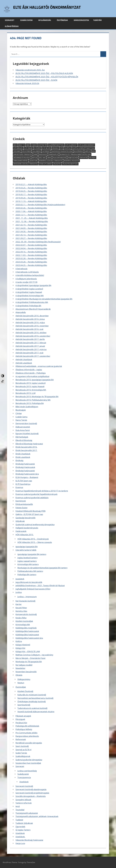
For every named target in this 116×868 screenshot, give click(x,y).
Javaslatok (20, 579)
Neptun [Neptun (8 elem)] (35, 158)
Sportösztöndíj (24, 705)
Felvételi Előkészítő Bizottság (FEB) (31, 511)
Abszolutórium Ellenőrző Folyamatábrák (33, 309)
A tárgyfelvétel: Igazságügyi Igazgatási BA (33, 285)
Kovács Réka (21, 618)
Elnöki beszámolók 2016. (26, 447)
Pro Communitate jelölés (26, 733)
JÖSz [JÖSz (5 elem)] (93, 151)
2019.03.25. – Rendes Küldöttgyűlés (31, 188)
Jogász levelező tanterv (27, 558)
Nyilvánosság (46, 20)
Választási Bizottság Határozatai (29, 840)
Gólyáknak (20, 521)
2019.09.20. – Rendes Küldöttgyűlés (31, 198)
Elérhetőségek (12, 26)
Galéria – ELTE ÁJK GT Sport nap (29, 514)
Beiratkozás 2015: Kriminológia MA (31, 390)
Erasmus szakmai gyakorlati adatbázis (32, 498)
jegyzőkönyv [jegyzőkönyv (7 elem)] (79, 151)
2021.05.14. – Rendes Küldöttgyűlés (31, 235)
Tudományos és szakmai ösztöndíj (32, 708)
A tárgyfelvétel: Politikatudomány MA (32, 302)
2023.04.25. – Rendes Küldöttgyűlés (31, 265)
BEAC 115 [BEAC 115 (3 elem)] (22, 145)
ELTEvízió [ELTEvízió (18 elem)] (37, 148)
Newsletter (20, 668)
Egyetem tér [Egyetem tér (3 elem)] (42, 145)
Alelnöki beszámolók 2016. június (30, 319)
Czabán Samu (21, 417)
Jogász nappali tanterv (27, 561)
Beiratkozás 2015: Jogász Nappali (30, 386)
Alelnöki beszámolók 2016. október (31, 333)
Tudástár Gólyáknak (24, 823)
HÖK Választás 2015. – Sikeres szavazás (35, 542)
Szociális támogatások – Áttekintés (31, 796)
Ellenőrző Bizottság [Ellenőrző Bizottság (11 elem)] (56, 145)
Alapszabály (21, 312)
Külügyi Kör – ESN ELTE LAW (28, 651)
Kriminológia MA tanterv (28, 564)
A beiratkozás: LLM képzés (27, 272)
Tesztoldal (20, 810)
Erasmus (19, 487)
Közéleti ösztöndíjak (24, 621)
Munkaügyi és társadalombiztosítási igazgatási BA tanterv (42, 568)
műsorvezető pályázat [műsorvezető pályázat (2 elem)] (22, 158)
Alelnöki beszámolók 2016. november (32, 326)
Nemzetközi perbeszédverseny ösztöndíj (35, 698)
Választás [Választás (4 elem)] (57, 164)
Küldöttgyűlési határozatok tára (29, 638)
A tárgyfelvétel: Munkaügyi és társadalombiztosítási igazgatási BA (44, 299)
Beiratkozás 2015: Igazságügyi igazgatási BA (35, 380)
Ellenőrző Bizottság (24, 440)
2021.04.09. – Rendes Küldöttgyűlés (31, 228)
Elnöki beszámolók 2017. (26, 450)
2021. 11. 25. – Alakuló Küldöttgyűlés (32, 218)
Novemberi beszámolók (26, 672)
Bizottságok (21, 410)
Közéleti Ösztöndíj (25, 691)
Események (21, 501)
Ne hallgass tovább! (24, 665)
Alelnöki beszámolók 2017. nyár (30, 353)
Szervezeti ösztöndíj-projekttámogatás (32, 793)
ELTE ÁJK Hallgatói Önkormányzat (47, 7)
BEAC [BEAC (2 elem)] (15, 145)
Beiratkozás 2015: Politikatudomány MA (33, 400)
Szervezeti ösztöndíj (24, 786)
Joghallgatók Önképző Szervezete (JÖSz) (33, 589)
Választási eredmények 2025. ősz (30, 70)
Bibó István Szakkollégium (27, 407)
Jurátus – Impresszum (27, 597)
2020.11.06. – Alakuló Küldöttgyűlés (31, 211)
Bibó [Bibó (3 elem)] (28, 145)
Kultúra (19, 641)
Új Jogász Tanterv (23, 830)
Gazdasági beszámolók (25, 518)
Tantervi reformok (24, 803)
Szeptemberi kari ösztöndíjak (28, 763)
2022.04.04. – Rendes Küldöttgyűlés (31, 248)
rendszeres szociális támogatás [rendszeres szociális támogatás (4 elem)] (25, 164)
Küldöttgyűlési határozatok (27, 631)
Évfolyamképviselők (24, 504)
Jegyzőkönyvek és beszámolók (29, 582)
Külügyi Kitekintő (23, 645)
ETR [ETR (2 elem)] (61, 148)
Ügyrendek (20, 827)
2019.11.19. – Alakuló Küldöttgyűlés (31, 201)
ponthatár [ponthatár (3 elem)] (83, 158)
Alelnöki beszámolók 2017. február (31, 343)
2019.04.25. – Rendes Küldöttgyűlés (31, 191)
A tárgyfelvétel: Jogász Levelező (29, 289)
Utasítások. (20, 837)
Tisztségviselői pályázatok (27, 813)
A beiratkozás (21, 269)
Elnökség (19, 460)
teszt (18, 806)
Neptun (21, 683)
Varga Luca (20, 843)
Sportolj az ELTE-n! (23, 750)
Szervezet (11, 20)
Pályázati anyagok (23, 716)
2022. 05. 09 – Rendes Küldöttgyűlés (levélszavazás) (38, 242)
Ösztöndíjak (64, 20)
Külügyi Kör (20, 648)
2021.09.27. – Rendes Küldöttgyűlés (31, 238)
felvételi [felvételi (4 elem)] (67, 148)
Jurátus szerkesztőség (27, 771)
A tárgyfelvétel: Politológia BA (28, 306)
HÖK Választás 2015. (25, 535)
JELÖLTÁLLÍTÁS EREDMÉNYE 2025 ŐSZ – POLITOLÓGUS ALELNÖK (44, 73)
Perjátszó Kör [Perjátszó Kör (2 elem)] (73, 158)
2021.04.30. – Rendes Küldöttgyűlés (31, 231)
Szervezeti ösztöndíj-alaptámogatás (31, 789)
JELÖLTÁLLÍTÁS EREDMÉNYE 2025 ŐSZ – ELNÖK (36, 80)
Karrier (19, 604)
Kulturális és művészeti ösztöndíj (32, 695)
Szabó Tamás (21, 753)
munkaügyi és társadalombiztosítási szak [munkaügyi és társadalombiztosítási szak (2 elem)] (75, 154)
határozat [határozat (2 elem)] (46, 151)
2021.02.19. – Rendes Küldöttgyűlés (31, 225)
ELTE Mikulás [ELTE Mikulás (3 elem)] (18, 148)
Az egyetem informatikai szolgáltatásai (32, 376)
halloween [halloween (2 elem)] (36, 151)
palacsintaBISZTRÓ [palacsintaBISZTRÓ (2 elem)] (60, 158)
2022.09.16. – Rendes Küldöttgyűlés (31, 252)
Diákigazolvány (24, 679)
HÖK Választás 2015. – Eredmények (33, 539)
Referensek (21, 739)
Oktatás (19, 675)
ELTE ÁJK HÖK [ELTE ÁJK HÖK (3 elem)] (46, 148)
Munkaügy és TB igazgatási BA (29, 662)
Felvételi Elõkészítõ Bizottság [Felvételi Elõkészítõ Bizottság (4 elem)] (83, 148)
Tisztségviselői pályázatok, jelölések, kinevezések (37, 816)
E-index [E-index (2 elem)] (34, 145)
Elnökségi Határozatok (25, 467)
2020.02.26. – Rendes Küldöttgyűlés (31, 208)
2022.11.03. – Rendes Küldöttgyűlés (31, 255)
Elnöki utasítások (23, 457)
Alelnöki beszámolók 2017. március (31, 349)
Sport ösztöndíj (22, 746)
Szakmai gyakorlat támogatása (29, 760)
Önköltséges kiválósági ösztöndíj (32, 701)
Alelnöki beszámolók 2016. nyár (30, 329)
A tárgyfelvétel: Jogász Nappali (29, 292)
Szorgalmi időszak (23, 800)
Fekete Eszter (22, 508)
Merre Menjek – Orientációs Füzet (30, 658)
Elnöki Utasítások (23, 454)
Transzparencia (24, 777)
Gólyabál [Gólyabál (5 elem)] (17, 151)
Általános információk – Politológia (31, 373)
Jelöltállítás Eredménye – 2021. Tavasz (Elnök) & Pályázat (40, 585)
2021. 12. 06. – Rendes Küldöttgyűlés (32, 221)
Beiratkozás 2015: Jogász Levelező (31, 383)
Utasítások (24, 782)
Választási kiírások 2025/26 (27, 83)
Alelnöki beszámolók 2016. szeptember (33, 336)
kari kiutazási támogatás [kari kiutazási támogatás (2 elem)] (23, 154)
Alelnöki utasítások (24, 363)
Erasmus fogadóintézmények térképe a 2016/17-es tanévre (42, 491)
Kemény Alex (21, 611)
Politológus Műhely (24, 729)
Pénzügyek (20, 719)
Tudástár (99, 20)
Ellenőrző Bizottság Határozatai (29, 444)
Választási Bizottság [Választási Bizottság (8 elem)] (70, 164)
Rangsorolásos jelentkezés (27, 736)
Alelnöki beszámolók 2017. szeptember (33, 356)
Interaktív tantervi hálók (26, 550)
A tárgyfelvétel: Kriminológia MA (30, 296)
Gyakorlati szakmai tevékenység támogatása (35, 524)
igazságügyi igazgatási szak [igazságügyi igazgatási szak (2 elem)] (62, 151)
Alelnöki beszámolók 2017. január (30, 346)
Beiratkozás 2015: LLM (25, 393)
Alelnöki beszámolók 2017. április (30, 339)
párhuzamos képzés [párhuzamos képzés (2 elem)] (21, 161)
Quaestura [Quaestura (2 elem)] (33, 161)
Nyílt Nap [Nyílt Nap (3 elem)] (42, 158)
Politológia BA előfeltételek (27, 726)
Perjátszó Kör (21, 723)
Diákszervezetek (81, 20)
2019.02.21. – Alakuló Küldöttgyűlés (31, 184)
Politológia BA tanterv (27, 574)
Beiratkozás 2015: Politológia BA (30, 403)
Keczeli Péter (21, 608)
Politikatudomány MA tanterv (30, 571)
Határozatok (21, 531)
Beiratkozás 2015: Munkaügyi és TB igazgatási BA (37, 396)
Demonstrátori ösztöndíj (26, 423)
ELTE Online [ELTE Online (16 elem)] (28, 148)
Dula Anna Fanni (23, 430)
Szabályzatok (28, 20)
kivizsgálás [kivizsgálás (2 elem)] (43, 154)
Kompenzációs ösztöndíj (26, 614)
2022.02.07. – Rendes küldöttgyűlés (31, 245)
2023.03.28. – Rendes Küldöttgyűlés (31, 262)
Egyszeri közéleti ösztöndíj (27, 433)
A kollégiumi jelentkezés (26, 279)
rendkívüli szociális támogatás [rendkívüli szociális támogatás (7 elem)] (51, 161)
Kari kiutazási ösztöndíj (25, 601)
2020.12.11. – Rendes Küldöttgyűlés (31, 215)
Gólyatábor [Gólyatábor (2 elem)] (26, 151)
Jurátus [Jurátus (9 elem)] (88, 151)
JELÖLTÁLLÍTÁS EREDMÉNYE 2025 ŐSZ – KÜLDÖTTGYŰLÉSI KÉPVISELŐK (47, 77)
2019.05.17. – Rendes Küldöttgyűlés (31, 194)
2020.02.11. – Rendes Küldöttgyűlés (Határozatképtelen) (40, 205)
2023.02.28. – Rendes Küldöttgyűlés (31, 258)
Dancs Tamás (21, 420)
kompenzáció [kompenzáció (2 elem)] (53, 154)
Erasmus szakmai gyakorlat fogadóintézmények (36, 494)
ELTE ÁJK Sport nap (24, 481)
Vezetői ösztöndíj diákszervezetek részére (36, 712)
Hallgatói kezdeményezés (27, 528)
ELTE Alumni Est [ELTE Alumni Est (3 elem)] (71, 145)
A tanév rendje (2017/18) (26, 282)
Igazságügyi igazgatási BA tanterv (32, 554)
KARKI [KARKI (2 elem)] (35, 154)
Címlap (19, 413)
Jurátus (19, 592)
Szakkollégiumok (23, 756)
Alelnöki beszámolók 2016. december (32, 316)
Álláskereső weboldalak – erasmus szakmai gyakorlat (39, 366)
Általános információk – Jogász (29, 370)
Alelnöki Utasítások (24, 359)
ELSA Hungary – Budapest (27, 477)
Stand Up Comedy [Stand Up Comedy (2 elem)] (45, 164)
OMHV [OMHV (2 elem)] (49, 158)
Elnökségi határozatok (25, 464)
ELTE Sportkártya (23, 484)
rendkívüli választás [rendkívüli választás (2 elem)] (72, 161)
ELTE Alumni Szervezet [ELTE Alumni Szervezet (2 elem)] (86, 145)
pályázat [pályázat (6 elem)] (92, 158)
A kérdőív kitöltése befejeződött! (30, 275)
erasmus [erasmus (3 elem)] (55, 148)
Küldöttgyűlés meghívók (26, 628)
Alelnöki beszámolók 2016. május (30, 322)
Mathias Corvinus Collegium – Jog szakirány (34, 655)
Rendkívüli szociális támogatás (29, 743)
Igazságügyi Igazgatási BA (27, 547)
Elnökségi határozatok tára (27, 474)
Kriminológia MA (23, 625)
